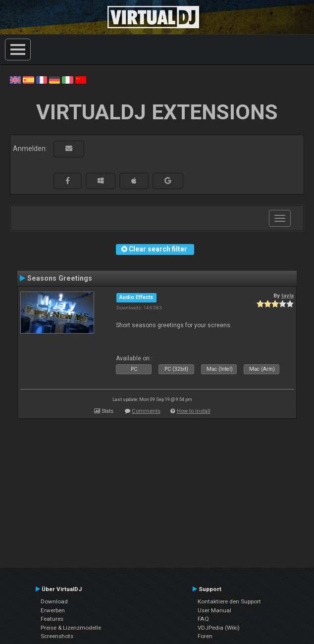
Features (52, 619)
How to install (194, 411)
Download (54, 601)
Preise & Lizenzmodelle (71, 628)
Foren (205, 636)
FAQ (203, 619)
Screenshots (57, 636)
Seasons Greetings (60, 278)
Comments (146, 411)
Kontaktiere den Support (229, 601)
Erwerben (53, 610)
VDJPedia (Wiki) (219, 628)
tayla (288, 296)
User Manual (214, 610)
